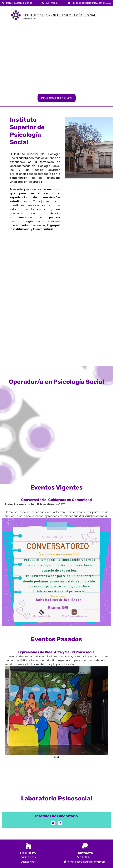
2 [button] (58, 757)
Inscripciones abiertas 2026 (57, 98)
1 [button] (55, 757)
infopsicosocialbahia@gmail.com (92, 3)
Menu (109, 2)
